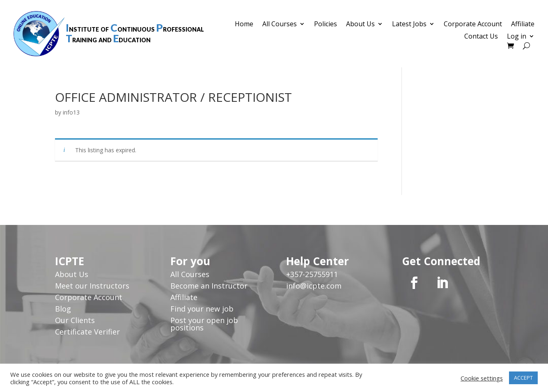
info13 (71, 112)
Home (244, 25)
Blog (63, 309)
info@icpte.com (314, 286)
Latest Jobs (409, 25)
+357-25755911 (312, 274)
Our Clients (75, 320)
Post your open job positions (204, 324)
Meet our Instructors (92, 286)
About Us (360, 25)
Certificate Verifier (87, 332)
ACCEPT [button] (523, 378)
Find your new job (202, 309)
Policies (326, 25)
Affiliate (523, 25)
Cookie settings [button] (482, 378)
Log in (517, 37)
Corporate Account (473, 25)
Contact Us (481, 37)
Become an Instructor (209, 286)
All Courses (280, 25)
